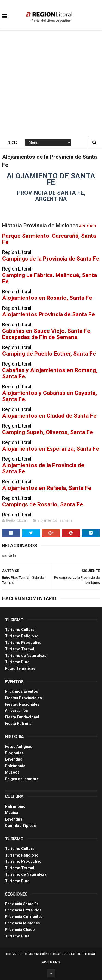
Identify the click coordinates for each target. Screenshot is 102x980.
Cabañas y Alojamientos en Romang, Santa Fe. (50, 373)
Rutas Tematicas (20, 668)
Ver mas (87, 226)
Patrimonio (15, 766)
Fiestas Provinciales (23, 698)
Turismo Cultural (20, 630)
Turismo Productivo (23, 643)
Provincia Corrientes (24, 917)
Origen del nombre (22, 779)
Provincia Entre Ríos (23, 910)
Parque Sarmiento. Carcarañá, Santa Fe (49, 239)
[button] (4, 12)
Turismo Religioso (22, 636)
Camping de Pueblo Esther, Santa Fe (49, 354)
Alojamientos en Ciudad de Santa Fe (49, 416)
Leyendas (14, 759)
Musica (12, 813)
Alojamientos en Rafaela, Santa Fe (47, 488)
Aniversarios (16, 711)
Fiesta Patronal (19, 724)
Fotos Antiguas (19, 747)
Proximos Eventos (21, 691)
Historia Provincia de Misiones (40, 226)
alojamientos (48, 520)
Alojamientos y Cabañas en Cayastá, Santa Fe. (50, 396)
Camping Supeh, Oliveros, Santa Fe (48, 432)
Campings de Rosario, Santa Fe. (43, 504)
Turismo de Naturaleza (26, 656)
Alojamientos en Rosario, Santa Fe (47, 298)
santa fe (66, 520)
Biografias (14, 753)
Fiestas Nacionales (22, 704)
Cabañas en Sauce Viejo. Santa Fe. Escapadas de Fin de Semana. (47, 334)
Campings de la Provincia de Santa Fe (51, 258)
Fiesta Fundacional (22, 717)
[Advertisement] (51, 83)
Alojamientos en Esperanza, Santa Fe (51, 449)
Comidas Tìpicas (20, 826)
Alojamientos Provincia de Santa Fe (49, 314)
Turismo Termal (20, 649)
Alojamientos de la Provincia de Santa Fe (43, 468)
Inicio (12, 142)
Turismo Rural (18, 662)
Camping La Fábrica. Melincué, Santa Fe (50, 278)
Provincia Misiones (22, 923)
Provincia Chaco (20, 930)
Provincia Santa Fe (22, 904)
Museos (12, 772)
